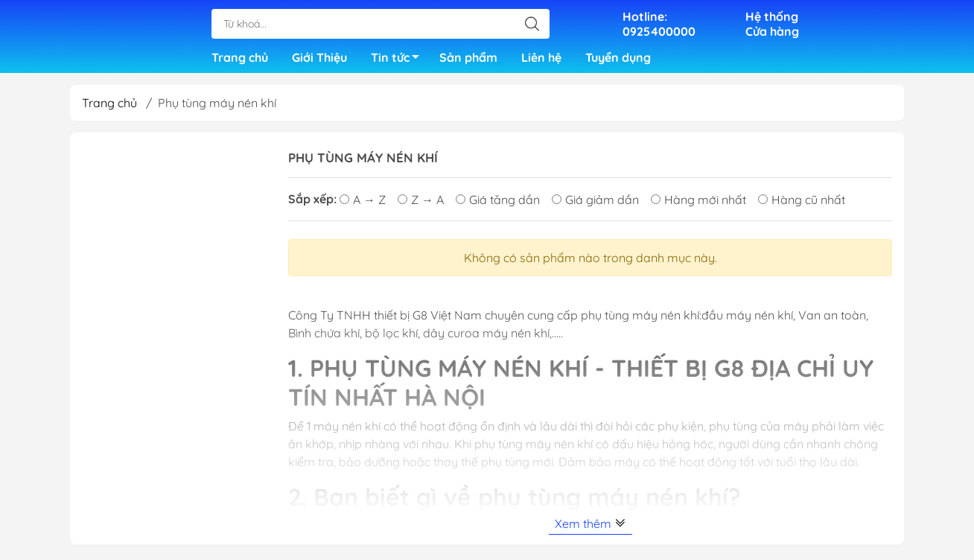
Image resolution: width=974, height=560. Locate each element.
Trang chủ (240, 60)
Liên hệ (541, 60)
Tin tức (399, 62)
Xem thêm (591, 528)
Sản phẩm (468, 60)
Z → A (421, 204)
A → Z (363, 204)
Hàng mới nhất (698, 204)
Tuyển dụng (618, 60)
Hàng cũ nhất (802, 204)
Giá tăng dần (498, 204)
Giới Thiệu (319, 60)
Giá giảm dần (595, 204)
